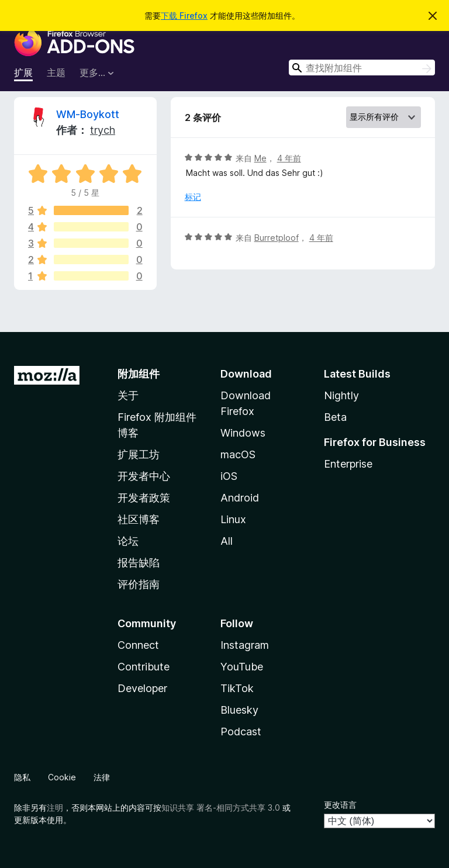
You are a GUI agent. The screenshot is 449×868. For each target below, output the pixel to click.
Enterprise (348, 464)
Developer (142, 688)
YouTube (242, 667)
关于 (128, 395)
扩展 (23, 72)
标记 (193, 197)
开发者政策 (144, 498)
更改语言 (340, 805)
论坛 (128, 541)
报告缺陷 (139, 563)
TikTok (237, 688)
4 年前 (289, 158)
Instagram (245, 645)
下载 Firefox (184, 15)
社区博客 (139, 519)
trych (103, 130)
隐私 (22, 777)
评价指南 (139, 584)
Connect (138, 645)
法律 (102, 777)
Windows (243, 433)
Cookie (62, 777)
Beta (335, 417)
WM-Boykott (88, 114)
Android (240, 498)
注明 (55, 808)
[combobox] (362, 68)
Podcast (241, 732)
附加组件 (139, 374)
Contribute (144, 667)
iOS (229, 476)
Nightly (341, 395)
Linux (233, 519)
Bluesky (239, 710)
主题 (56, 72)
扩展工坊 (139, 454)
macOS (238, 454)
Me (260, 158)
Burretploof (277, 238)
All (227, 541)
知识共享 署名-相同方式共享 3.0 (221, 808)
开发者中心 (144, 476)
